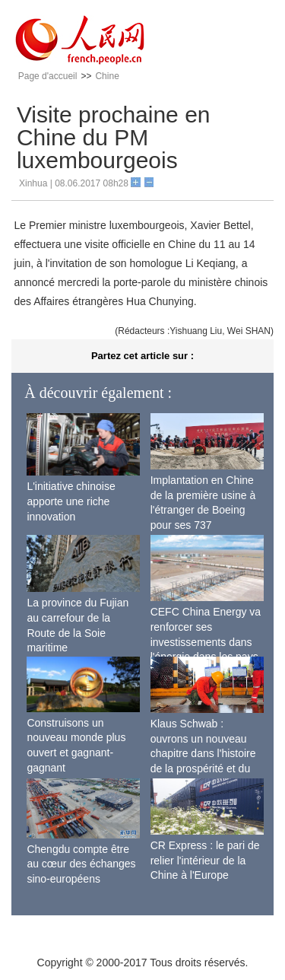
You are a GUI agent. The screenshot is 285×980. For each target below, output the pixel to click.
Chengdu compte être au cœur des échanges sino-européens (81, 864)
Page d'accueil (48, 76)
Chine (107, 76)
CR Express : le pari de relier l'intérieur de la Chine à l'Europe (205, 860)
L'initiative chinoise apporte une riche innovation (71, 501)
